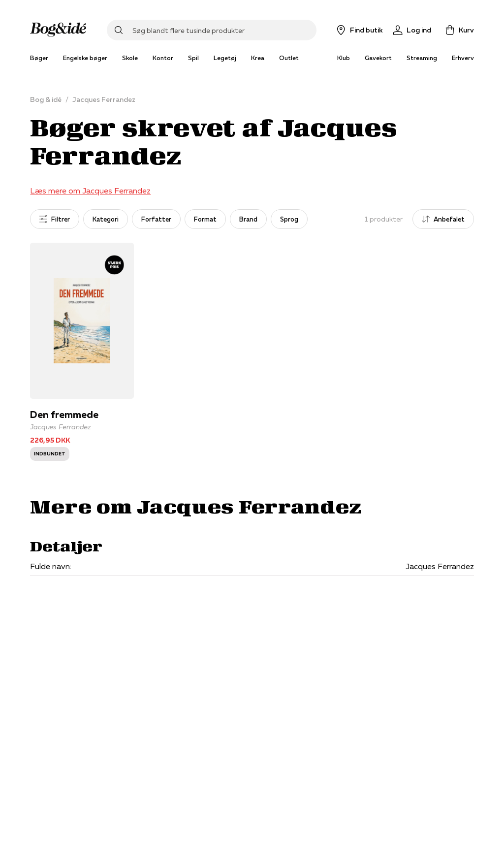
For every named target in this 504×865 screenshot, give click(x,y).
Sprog (289, 219)
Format (205, 219)
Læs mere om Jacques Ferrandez (90, 191)
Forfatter (156, 219)
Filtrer (55, 219)
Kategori (106, 219)
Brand (248, 219)
